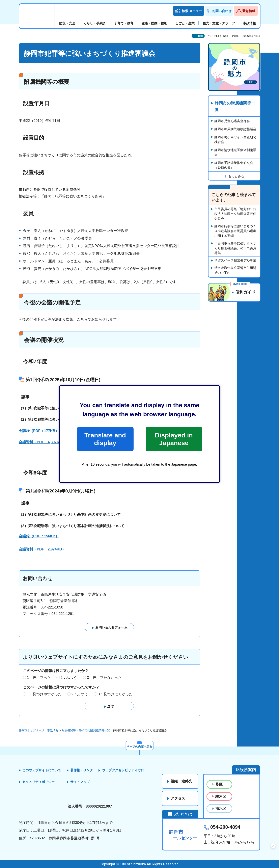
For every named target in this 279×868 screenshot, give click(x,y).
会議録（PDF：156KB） (39, 536)
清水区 (221, 809)
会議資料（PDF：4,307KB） (42, 442)
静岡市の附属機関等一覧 (235, 107)
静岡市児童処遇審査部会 (232, 121)
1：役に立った (39, 678)
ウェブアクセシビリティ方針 (123, 770)
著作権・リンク (82, 770)
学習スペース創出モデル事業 (235, 260)
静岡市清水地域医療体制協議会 (235, 152)
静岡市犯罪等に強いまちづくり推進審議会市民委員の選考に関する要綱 (235, 231)
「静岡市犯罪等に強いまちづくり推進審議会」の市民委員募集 (235, 248)
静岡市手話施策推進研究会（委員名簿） (234, 165)
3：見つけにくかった (115, 694)
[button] (188, 11)
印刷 (201, 36)
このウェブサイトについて (42, 770)
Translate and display (105, 439)
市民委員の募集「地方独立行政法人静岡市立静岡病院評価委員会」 (235, 214)
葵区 (219, 784)
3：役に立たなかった (104, 678)
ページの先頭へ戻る (140, 747)
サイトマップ (80, 782)
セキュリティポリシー (38, 782)
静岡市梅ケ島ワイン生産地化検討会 (235, 140)
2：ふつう (69, 678)
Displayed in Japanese (174, 439)
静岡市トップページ (31, 730)
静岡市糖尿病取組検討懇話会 (235, 129)
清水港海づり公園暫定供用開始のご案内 (235, 270)
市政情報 (53, 730)
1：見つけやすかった (44, 694)
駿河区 (221, 796)
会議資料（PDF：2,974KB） (42, 549)
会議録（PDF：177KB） (39, 431)
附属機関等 (69, 730)
